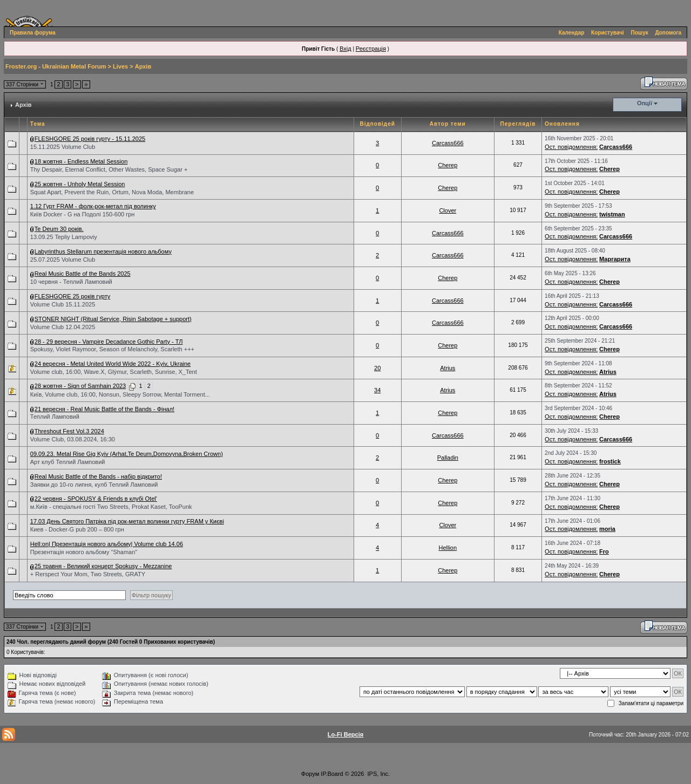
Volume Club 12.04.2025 (63, 327)
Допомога (668, 33)
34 (377, 390)
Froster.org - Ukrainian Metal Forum (56, 66)
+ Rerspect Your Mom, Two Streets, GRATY (88, 574)
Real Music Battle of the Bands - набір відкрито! (98, 476)
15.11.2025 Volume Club (63, 147)
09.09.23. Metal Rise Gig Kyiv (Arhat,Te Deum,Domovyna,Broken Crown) (127, 454)
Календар (572, 33)
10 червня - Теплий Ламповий (71, 282)
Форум (310, 774)
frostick (610, 461)
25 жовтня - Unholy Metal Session (80, 184)
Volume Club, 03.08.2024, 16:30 (73, 439)
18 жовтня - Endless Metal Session (81, 161)
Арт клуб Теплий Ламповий (68, 462)
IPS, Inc (378, 774)
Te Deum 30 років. (59, 229)
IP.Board (332, 774)
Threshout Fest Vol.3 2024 (69, 431)
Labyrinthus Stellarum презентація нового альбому (103, 251)
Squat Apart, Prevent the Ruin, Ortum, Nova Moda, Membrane (112, 192)
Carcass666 (448, 143)
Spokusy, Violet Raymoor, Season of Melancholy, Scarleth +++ (112, 349)
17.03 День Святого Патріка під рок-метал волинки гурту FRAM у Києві (127, 521)
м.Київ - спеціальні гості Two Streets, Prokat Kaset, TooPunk (111, 507)
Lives (120, 66)
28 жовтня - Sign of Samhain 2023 (80, 386)
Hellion (448, 548)
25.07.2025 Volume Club (63, 260)
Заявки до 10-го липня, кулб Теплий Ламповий (94, 485)
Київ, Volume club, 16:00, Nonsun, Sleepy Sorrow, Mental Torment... (120, 394)
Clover (448, 210)
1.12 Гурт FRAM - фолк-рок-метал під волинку (93, 206)
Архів (143, 66)
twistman (612, 214)
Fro (604, 551)
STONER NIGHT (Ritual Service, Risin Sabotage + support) (113, 319)
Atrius (448, 368)
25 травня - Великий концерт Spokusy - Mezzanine (103, 566)
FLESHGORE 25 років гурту (73, 296)
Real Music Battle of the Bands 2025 (83, 274)
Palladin (448, 458)
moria (607, 529)
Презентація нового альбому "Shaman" (84, 552)
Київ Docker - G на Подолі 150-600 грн (83, 214)
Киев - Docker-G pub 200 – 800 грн (77, 529)
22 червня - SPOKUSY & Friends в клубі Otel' (96, 499)
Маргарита (615, 259)
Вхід (345, 49)
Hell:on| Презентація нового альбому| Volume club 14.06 (107, 544)
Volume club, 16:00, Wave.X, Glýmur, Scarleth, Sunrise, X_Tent (114, 372)
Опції (645, 103)
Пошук (640, 33)
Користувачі (608, 33)
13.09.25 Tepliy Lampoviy (64, 237)
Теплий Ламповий (55, 417)
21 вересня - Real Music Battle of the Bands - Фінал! (104, 409)
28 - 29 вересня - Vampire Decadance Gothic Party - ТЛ (109, 342)
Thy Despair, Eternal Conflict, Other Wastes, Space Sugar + (109, 169)
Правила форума (33, 33)
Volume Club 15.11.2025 (63, 304)
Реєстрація (371, 49)
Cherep (448, 165)
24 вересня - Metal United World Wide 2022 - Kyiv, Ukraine (113, 364)
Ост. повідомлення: (571, 147)
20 (377, 368)
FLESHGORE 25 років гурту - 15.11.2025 (90, 139)
